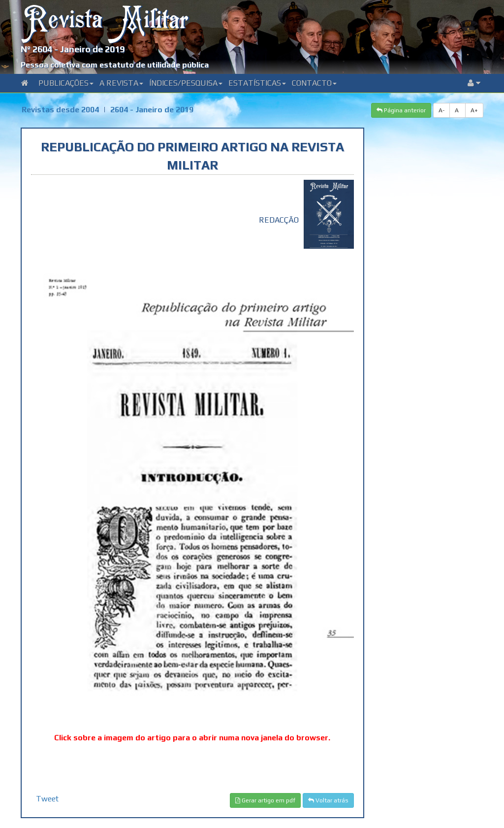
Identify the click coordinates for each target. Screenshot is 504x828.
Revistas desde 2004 (60, 110)
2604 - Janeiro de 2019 (152, 110)
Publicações (66, 83)
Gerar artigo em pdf (265, 800)
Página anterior (401, 110)
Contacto (314, 83)
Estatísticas (257, 83)
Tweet (47, 799)
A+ (474, 110)
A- (441, 110)
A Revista (121, 83)
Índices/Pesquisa (186, 83)
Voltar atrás (328, 800)
